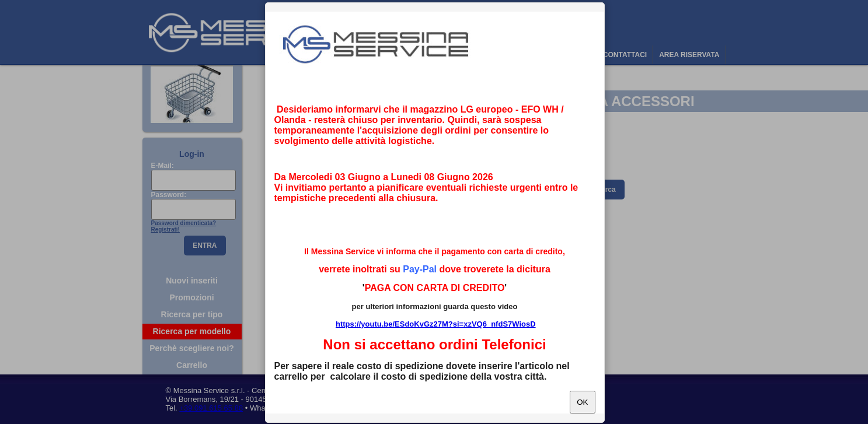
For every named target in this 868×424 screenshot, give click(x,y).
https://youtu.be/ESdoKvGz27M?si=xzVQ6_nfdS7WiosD (436, 324)
